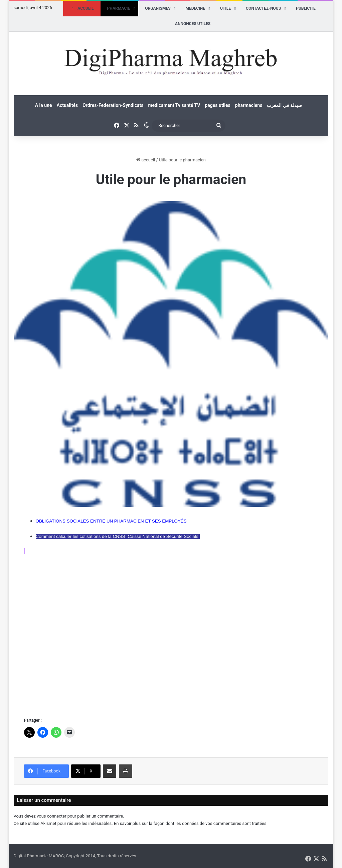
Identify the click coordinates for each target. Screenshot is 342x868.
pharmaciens (249, 105)
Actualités (67, 105)
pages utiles (217, 105)
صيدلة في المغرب (284, 105)
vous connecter (52, 816)
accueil (146, 160)
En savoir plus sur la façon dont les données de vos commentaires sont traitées (190, 823)
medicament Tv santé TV (174, 105)
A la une (44, 105)
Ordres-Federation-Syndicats (113, 105)
